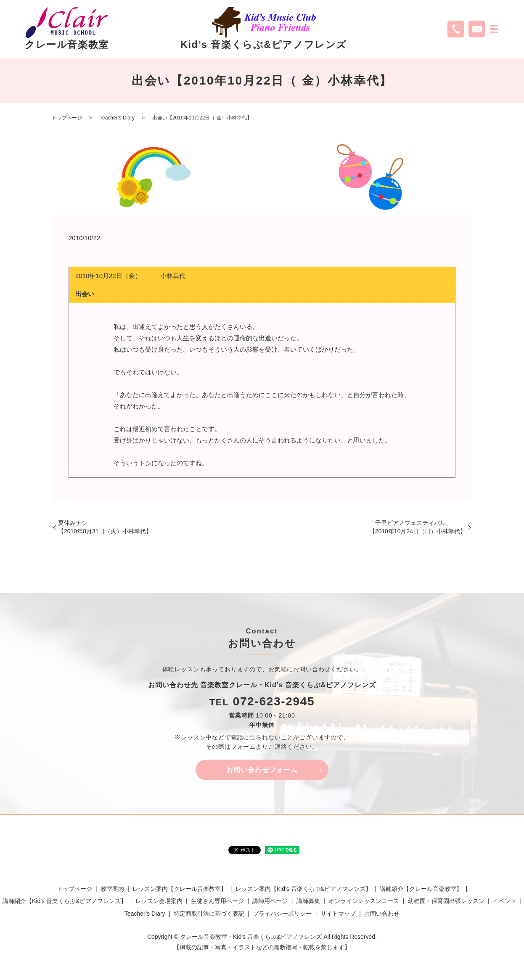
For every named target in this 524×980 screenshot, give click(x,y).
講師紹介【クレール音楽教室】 (421, 889)
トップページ (67, 118)
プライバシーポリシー (282, 914)
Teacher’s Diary (117, 118)
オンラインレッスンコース (364, 901)
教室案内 (112, 889)
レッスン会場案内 (159, 901)
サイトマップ (338, 914)
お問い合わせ (382, 914)
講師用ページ (270, 901)
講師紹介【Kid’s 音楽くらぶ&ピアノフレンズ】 (65, 901)
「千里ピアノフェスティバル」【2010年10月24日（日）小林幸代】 (418, 527)
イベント (505, 901)
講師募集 (308, 901)
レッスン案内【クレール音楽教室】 (180, 889)
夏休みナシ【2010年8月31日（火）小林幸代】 (105, 527)
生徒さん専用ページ (217, 901)
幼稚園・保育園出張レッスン (446, 901)
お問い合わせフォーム (262, 770)
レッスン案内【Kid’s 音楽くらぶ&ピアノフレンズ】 (303, 889)
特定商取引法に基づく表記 (209, 914)
